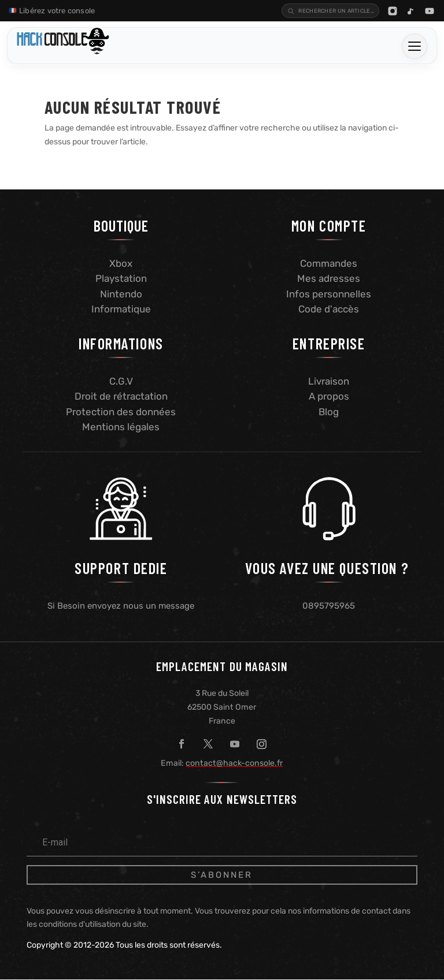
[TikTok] (411, 10)
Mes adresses (329, 278)
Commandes (329, 263)
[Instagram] (393, 10)
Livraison (329, 381)
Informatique (121, 308)
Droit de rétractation (121, 396)
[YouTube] (430, 10)
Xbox (121, 263)
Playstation (121, 278)
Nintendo (121, 293)
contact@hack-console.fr (234, 763)
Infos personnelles (329, 293)
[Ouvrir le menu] (415, 46)
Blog (329, 411)
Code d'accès (329, 308)
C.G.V (121, 381)
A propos (329, 396)
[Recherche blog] (318, 10)
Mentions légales (121, 426)
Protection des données (121, 411)
